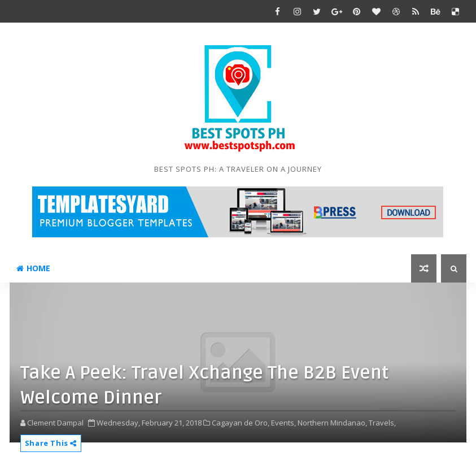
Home (33, 268)
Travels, (382, 423)
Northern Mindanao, (332, 423)
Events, (283, 423)
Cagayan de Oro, (241, 423)
